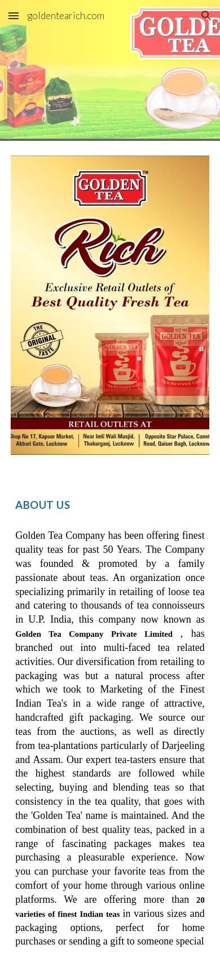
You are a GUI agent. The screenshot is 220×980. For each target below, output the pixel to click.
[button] (14, 15)
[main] (110, 502)
